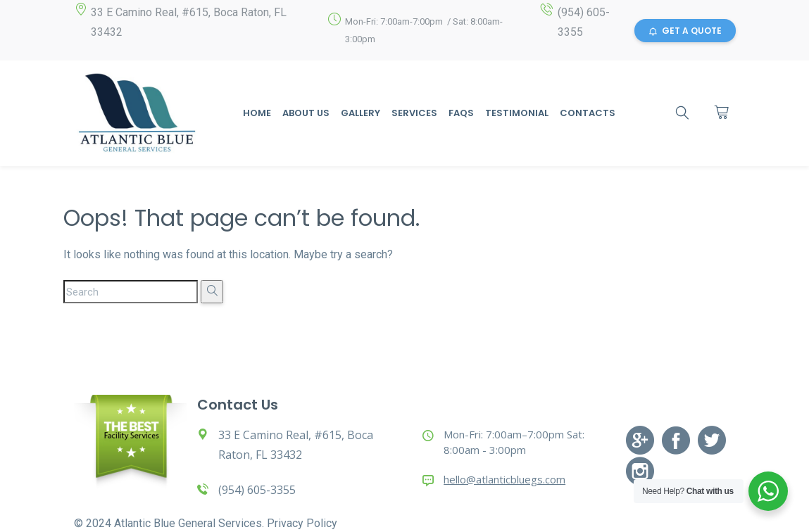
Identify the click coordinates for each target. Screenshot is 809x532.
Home (257, 113)
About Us (306, 113)
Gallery (360, 113)
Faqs (461, 113)
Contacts (588, 113)
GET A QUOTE (685, 31)
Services (414, 113)
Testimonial (517, 113)
